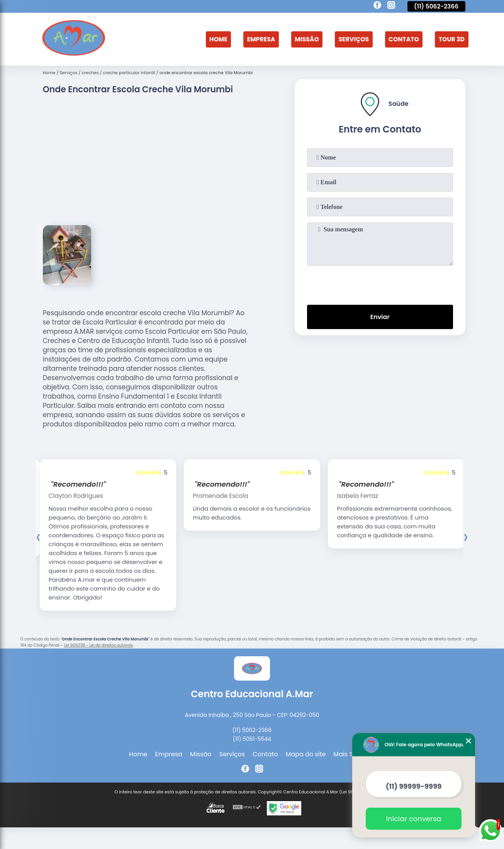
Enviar (380, 317)
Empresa (258, 39)
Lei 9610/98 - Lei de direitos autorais (98, 646)
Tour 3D (451, 39)
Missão (305, 39)
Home (215, 39)
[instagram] (391, 6)
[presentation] (380, 284)
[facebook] (377, 6)
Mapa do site (306, 755)
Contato (403, 39)
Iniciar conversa (414, 819)
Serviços (352, 39)
